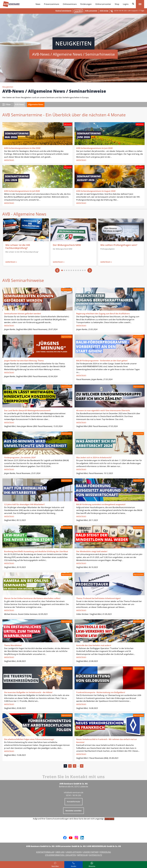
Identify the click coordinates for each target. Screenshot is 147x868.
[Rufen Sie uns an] (73, 865)
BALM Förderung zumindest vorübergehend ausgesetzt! (101, 504)
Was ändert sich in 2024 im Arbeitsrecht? (94, 458)
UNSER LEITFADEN (74, 852)
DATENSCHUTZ (95, 855)
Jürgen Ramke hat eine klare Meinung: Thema (24, 361)
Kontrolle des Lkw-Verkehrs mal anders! (94, 645)
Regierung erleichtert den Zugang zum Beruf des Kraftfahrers (103, 314)
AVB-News (20, 104)
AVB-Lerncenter (91, 11)
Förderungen (86, 4)
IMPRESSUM (82, 855)
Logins (126, 4)
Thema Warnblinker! (13, 645)
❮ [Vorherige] (57, 270)
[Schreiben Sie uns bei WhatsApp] (92, 865)
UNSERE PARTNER (91, 852)
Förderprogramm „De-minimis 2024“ (20, 458)
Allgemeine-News (36, 104)
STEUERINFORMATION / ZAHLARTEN (60, 855)
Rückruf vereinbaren (63, 11)
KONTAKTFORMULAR (45, 852)
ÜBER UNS (60, 852)
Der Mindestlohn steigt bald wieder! (92, 551)
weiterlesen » (11, 262)
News (38, 4)
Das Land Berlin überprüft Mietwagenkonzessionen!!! (27, 410)
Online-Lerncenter (103, 4)
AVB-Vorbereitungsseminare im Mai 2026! (22, 148)
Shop (117, 4)
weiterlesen (9, 160)
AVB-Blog (78, 11)
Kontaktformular (74, 802)
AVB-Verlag (104, 11)
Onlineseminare (70, 4)
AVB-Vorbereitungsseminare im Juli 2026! (22, 191)
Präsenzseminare (52, 4)
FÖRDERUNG (105, 852)
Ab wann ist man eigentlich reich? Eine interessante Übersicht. (103, 410)
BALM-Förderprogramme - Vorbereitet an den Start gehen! (102, 361)
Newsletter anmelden (73, 811)
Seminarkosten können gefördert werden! (23, 314)
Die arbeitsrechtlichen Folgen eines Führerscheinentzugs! (29, 739)
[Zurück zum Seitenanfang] (55, 865)
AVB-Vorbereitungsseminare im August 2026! (96, 191)
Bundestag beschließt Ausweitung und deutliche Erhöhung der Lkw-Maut (36, 551)
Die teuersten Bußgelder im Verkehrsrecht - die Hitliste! (28, 692)
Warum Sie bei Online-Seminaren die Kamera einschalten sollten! (32, 598)
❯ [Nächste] (90, 270)
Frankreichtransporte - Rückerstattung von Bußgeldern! (101, 692)
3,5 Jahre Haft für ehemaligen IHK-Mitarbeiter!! (24, 504)
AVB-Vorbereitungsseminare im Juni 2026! (94, 148)
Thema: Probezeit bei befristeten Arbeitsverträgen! (98, 598)
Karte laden (109, 819)
